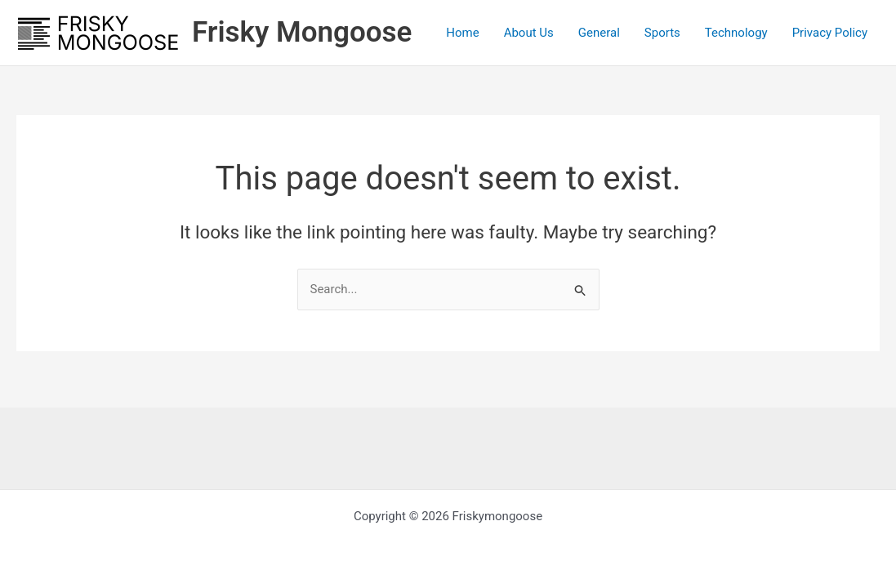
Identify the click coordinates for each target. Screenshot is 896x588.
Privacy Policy (830, 33)
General (599, 33)
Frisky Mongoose (302, 32)
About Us (529, 33)
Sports (662, 33)
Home (462, 33)
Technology (736, 33)
